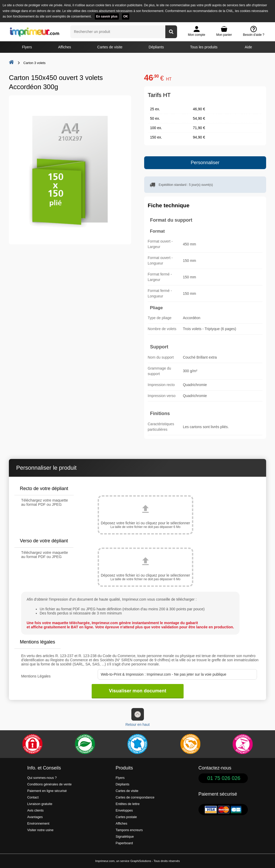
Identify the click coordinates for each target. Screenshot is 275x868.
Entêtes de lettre (128, 804)
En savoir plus (107, 16)
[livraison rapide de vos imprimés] (190, 744)
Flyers (27, 47)
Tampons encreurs (129, 830)
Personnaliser (205, 163)
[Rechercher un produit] (171, 32)
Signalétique (125, 837)
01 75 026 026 (224, 778)
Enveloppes (124, 810)
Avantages (35, 817)
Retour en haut (137, 717)
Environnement (38, 824)
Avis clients (35, 810)
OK (126, 16)
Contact (33, 797)
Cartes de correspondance (135, 797)
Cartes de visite (110, 47)
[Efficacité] (243, 744)
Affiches (65, 47)
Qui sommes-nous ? (42, 778)
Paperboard (124, 843)
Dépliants (156, 47)
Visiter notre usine (40, 830)
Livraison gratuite (40, 804)
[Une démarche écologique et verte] (85, 744)
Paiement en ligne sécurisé (47, 791)
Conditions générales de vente (49, 784)
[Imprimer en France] (137, 744)
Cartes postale (126, 817)
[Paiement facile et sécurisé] (32, 744)
